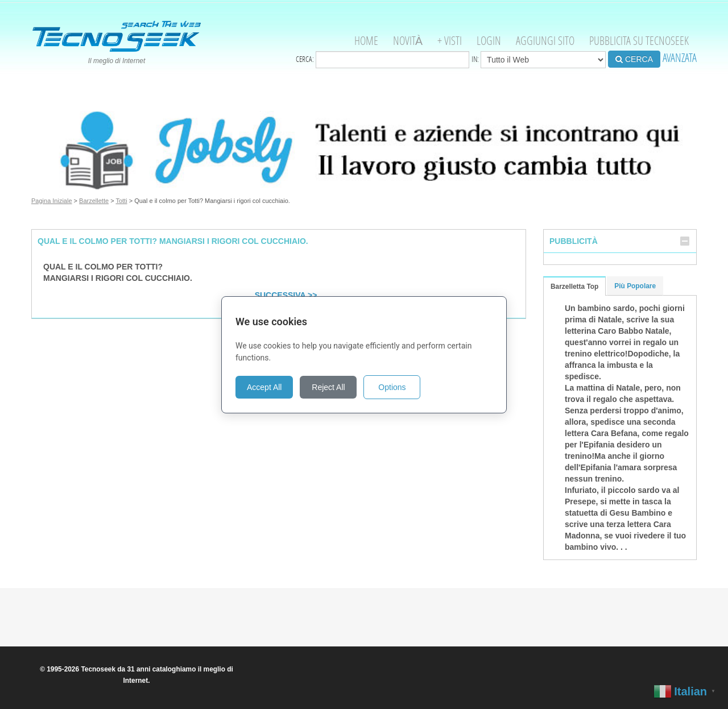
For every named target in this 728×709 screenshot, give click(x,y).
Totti (121, 201)
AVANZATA (680, 58)
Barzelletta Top (574, 287)
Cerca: (382, 60)
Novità (408, 41)
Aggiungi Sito (545, 41)
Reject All (328, 387)
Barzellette (94, 201)
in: (539, 60)
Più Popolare (635, 286)
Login (489, 41)
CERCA (634, 59)
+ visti (450, 41)
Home (366, 41)
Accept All (264, 387)
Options (392, 387)
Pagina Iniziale (52, 201)
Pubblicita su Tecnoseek (639, 41)
